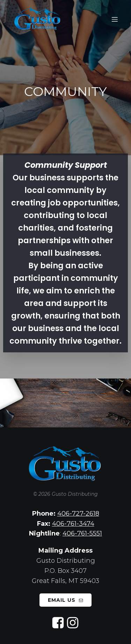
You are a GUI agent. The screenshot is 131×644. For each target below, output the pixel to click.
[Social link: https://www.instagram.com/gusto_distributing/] (73, 623)
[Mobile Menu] (115, 19)
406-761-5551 (82, 533)
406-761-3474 (73, 524)
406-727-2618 (78, 514)
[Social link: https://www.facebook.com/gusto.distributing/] (58, 623)
